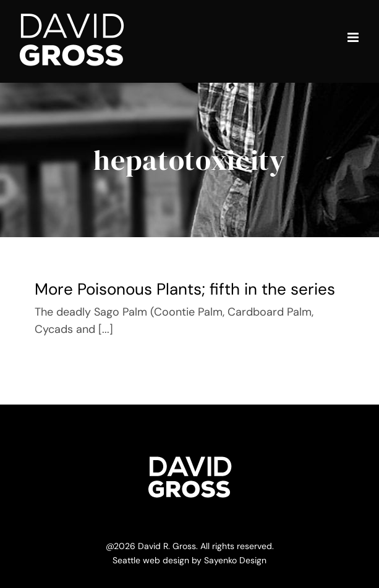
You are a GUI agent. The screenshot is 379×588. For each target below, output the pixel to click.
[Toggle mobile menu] (354, 37)
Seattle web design (151, 560)
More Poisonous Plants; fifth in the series (185, 289)
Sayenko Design (235, 560)
